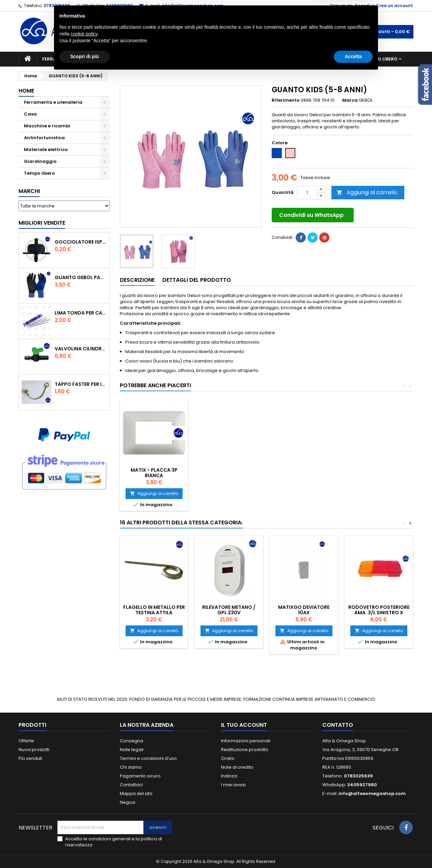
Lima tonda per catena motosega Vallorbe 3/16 (81, 313)
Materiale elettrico (200, 59)
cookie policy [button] (84, 827)
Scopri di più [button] (85, 849)
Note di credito (237, 767)
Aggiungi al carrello (367, 192)
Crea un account (394, 6)
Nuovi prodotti (34, 750)
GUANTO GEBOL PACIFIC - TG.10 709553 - (81, 277)
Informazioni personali (246, 741)
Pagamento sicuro (140, 776)
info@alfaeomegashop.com (193, 6)
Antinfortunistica (330, 59)
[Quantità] (307, 193)
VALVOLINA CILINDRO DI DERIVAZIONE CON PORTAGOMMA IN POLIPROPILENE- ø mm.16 (81, 349)
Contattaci (131, 785)
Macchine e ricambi (140, 59)
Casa (243, 59)
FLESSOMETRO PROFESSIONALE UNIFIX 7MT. (304, 475)
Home (26, 91)
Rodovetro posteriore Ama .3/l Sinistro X (379, 610)
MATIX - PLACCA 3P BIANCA (379, 473)
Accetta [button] (353, 849)
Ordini (228, 758)
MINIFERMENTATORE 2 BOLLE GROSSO (229, 473)
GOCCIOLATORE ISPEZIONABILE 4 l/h (81, 242)
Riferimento (286, 100)
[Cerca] (216, 32)
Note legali (132, 750)
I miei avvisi (233, 785)
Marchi (29, 191)
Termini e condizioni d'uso (148, 758)
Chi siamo (131, 767)
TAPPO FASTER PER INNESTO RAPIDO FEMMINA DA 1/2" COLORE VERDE (81, 384)
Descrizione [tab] (137, 280)
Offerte (26, 741)
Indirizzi (229, 776)
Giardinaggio (278, 59)
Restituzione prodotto (245, 750)
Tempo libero (382, 59)
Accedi (362, 6)
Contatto (338, 725)
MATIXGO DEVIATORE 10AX (304, 610)
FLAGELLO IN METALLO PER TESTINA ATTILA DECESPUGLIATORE (154, 613)
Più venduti (30, 758)
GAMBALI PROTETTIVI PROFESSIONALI (154, 473)
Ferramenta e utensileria (73, 59)
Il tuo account (244, 725)
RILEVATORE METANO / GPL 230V (229, 610)
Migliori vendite (42, 223)
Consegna (131, 741)
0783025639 (57, 6)
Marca (350, 100)
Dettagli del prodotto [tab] (197, 280)
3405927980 (119, 6)
